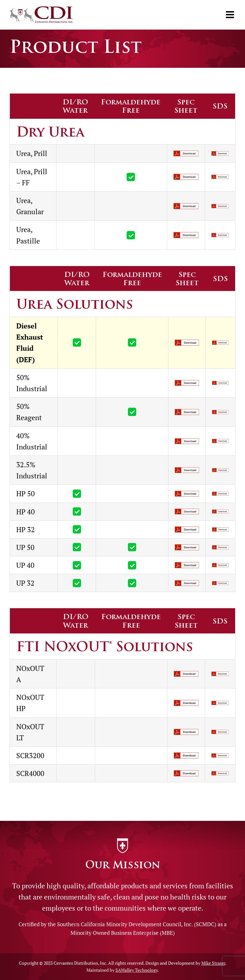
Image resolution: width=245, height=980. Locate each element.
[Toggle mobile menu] (231, 15)
